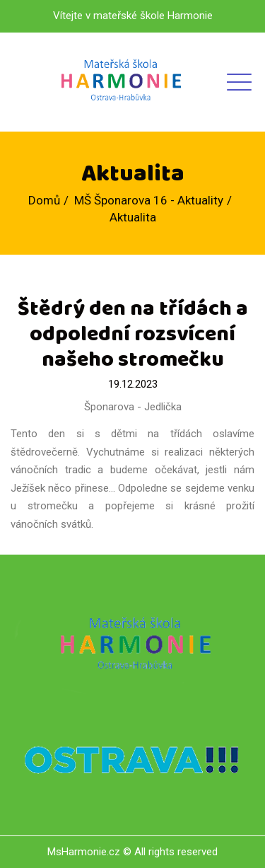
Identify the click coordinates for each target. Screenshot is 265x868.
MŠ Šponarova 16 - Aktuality (149, 200)
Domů (44, 200)
